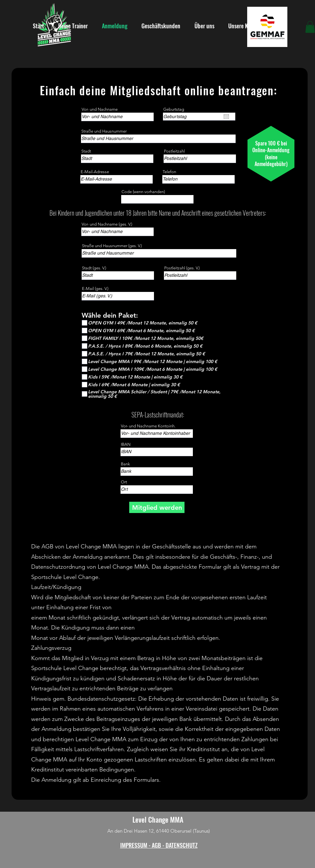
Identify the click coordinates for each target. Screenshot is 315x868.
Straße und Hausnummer (104, 131)
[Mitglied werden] (157, 507)
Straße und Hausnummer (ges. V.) (112, 246)
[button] (310, 27)
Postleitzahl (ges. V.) (182, 268)
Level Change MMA (158, 819)
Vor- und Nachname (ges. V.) (107, 224)
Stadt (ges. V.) (94, 268)
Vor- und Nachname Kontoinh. (148, 426)
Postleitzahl (174, 151)
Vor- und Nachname (100, 109)
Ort (124, 482)
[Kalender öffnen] (226, 117)
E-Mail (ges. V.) (95, 289)
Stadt (86, 151)
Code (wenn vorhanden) (143, 192)
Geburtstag (174, 109)
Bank (125, 464)
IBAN (126, 444)
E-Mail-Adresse (95, 172)
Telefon (169, 172)
